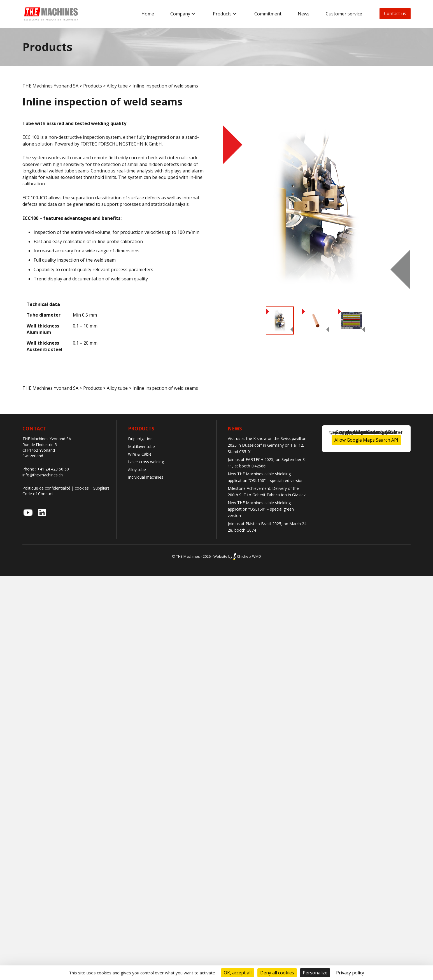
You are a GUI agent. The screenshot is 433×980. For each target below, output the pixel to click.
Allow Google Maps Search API (366, 440)
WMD (257, 556)
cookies (82, 488)
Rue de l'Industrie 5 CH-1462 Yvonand (40, 447)
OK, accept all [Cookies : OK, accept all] (238, 973)
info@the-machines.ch (43, 475)
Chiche (241, 556)
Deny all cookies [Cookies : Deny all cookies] (277, 973)
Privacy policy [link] (350, 973)
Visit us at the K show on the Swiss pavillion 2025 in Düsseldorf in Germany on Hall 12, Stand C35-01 (267, 445)
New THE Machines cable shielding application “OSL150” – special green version (261, 509)
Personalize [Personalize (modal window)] (315, 973)
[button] (193, 14)
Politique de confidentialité (46, 488)
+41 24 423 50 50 (53, 469)
